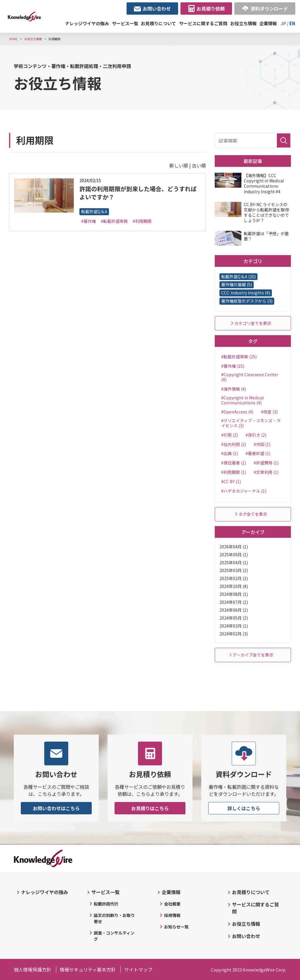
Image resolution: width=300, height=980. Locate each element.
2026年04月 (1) (234, 547)
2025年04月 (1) (234, 562)
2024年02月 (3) (234, 634)
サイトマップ (138, 969)
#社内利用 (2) (234, 444)
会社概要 (172, 904)
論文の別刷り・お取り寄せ (114, 918)
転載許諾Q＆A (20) (238, 277)
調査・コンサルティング (114, 936)
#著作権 (88, 221)
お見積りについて (158, 23)
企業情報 (268, 23)
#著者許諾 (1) (258, 453)
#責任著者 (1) (234, 463)
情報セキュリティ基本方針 (88, 969)
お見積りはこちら (150, 808)
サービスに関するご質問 (203, 23)
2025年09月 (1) (234, 555)
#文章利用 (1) (266, 472)
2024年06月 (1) (234, 610)
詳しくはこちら (244, 808)
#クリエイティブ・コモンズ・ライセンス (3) (251, 423)
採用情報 (172, 915)
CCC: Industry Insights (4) (246, 293)
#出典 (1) (230, 453)
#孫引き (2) (256, 435)
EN (292, 23)
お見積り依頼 (211, 9)
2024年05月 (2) (234, 618)
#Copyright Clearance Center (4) (250, 377)
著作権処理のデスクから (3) (247, 301)
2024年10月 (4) (234, 586)
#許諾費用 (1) (266, 463)
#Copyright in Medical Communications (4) (242, 400)
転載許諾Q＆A (94, 211)
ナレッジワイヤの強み (87, 23)
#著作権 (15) (233, 366)
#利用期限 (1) (234, 472)
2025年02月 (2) (234, 578)
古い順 (199, 165)
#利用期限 (142, 221)
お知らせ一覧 (176, 927)
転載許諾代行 (106, 904)
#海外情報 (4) (234, 389)
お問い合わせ (157, 9)
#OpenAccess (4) (237, 412)
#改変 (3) (269, 412)
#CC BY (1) (231, 481)
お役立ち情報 (243, 23)
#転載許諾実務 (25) (239, 357)
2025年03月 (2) (234, 570)
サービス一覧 (125, 23)
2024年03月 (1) (234, 626)
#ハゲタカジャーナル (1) (244, 491)
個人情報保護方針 (33, 969)
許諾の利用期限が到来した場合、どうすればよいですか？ (138, 193)
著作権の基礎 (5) (237, 284)
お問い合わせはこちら (56, 808)
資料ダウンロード (269, 9)
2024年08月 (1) (234, 594)
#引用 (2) (230, 435)
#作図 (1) (262, 444)
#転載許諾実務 (114, 221)
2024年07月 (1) (234, 602)
